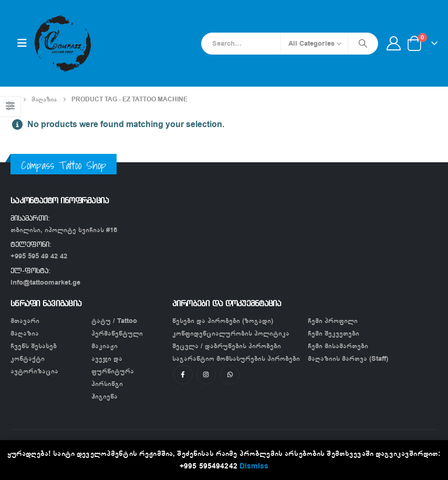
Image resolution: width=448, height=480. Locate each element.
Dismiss (254, 466)
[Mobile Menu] (22, 43)
